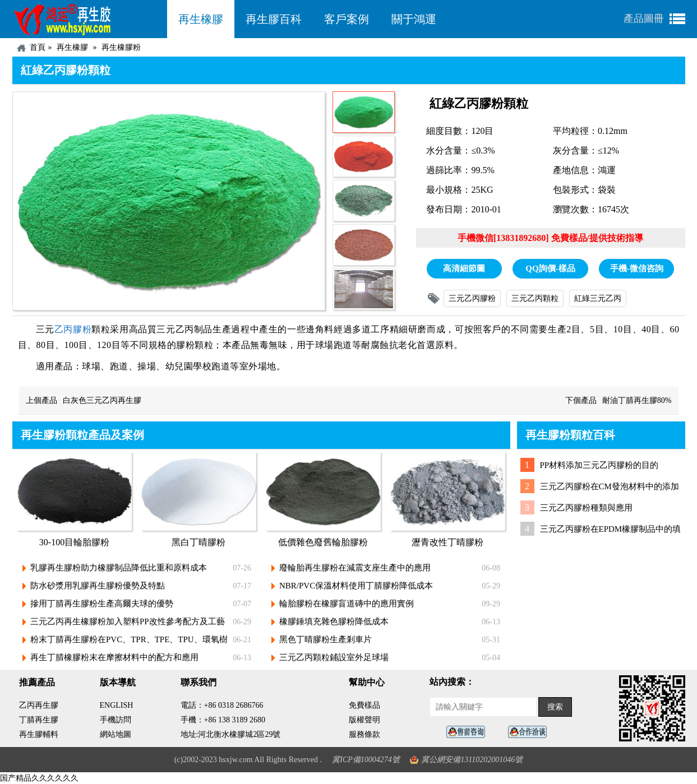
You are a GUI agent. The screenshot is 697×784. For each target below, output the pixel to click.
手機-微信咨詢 (637, 268)
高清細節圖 (464, 268)
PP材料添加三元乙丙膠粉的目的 (599, 465)
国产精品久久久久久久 (39, 778)
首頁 (38, 47)
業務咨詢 (530, 732)
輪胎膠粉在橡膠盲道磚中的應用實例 (347, 604)
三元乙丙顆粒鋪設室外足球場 (334, 657)
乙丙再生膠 (39, 705)
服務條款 (364, 734)
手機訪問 (116, 720)
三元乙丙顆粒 (535, 298)
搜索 (555, 707)
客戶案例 (347, 19)
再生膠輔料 (39, 734)
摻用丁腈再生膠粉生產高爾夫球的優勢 (102, 604)
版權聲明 (364, 720)
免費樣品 (364, 705)
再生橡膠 (201, 19)
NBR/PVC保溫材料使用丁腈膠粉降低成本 (356, 586)
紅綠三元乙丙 (598, 298)
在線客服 (469, 732)
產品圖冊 (644, 18)
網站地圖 (116, 734)
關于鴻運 (414, 19)
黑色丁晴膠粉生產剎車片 (326, 639)
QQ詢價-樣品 (550, 268)
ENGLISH (117, 705)
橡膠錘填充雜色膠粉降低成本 (334, 621)
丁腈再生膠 (39, 720)
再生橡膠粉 (121, 47)
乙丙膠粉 (73, 329)
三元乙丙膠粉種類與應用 (586, 508)
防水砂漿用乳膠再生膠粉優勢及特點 (98, 586)
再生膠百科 (274, 19)
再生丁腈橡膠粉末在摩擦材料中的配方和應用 (114, 657)
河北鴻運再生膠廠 (90, 19)
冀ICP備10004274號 (366, 760)
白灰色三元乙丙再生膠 (102, 400)
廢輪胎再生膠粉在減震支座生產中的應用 (355, 568)
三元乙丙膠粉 (472, 298)
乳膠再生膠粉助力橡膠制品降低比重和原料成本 (119, 568)
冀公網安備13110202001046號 (472, 760)
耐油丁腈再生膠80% (637, 400)
